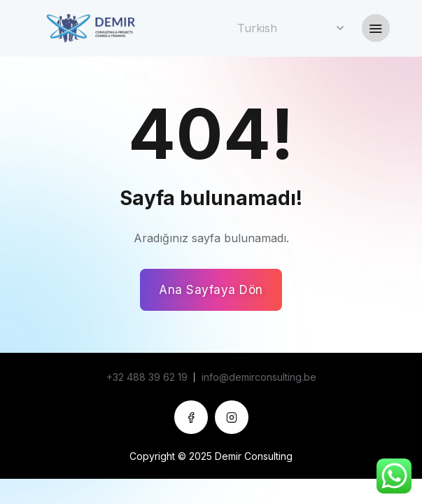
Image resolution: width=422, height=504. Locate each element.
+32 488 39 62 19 (147, 377)
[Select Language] (285, 28)
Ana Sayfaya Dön (211, 290)
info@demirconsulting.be (259, 377)
